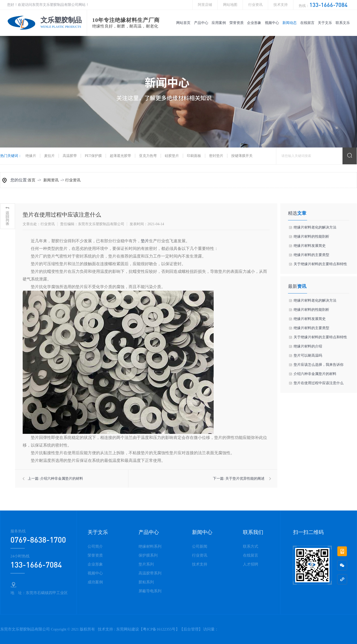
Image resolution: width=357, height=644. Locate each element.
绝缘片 (31, 156)
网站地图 (230, 5)
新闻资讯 (51, 180)
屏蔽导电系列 (150, 591)
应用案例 (219, 23)
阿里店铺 (205, 5)
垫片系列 (146, 564)
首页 (32, 180)
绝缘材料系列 (150, 546)
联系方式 (251, 546)
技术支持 (281, 5)
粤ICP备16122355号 (159, 629)
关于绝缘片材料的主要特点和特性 (320, 264)
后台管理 (191, 629)
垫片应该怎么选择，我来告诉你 (319, 365)
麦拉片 (49, 156)
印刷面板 (194, 156)
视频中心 (272, 23)
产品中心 (201, 23)
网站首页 (183, 23)
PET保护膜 (93, 156)
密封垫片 (216, 156)
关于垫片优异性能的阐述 (245, 479)
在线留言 (307, 23)
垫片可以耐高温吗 (308, 355)
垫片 (145, 241)
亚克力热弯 (148, 156)
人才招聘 (251, 564)
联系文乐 (343, 23)
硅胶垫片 (172, 156)
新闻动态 (290, 23)
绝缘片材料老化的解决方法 (315, 227)
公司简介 (95, 546)
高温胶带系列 (150, 573)
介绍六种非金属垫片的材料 (62, 479)
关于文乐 (325, 23)
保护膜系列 (148, 555)
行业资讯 (255, 5)
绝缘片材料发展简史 (310, 246)
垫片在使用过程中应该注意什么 (319, 383)
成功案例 (95, 582)
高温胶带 (70, 156)
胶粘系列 (146, 582)
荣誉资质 (237, 23)
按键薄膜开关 (242, 156)
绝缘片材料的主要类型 (311, 255)
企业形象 (254, 23)
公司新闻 (200, 546)
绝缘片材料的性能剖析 (311, 237)
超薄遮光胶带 (120, 156)
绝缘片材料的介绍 (308, 346)
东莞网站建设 (128, 629)
